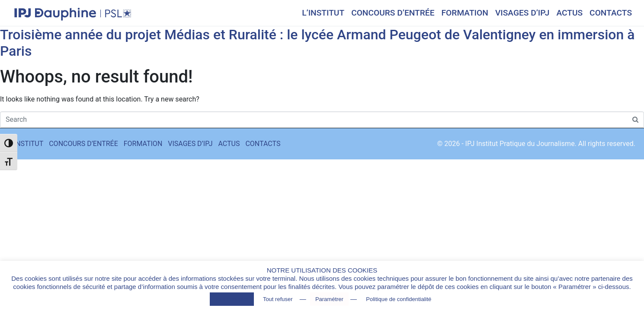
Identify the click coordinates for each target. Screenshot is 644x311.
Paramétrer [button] (329, 299)
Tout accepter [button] (232, 299)
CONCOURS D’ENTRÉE (393, 13)
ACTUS (569, 13)
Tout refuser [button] (278, 299)
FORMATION (465, 13)
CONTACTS (611, 13)
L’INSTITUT (323, 13)
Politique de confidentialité (399, 299)
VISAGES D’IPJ (522, 13)
